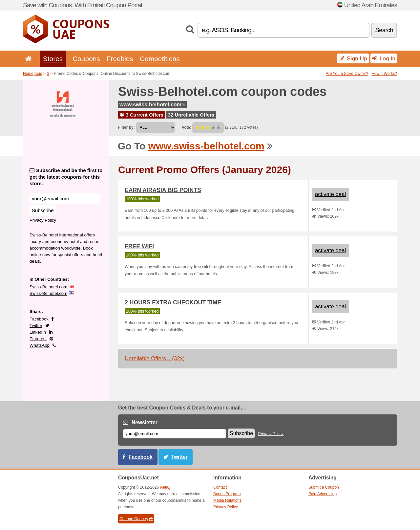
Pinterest (38, 339)
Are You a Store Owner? (347, 74)
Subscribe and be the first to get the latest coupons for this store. (66, 177)
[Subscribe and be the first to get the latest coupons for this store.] (65, 199)
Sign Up (353, 58)
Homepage (33, 74)
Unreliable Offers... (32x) (155, 358)
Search (384, 30)
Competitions (160, 59)
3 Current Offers (142, 115)
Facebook (39, 319)
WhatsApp (40, 345)
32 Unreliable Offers (191, 115)
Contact (220, 487)
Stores (53, 59)
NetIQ (165, 487)
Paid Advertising (323, 494)
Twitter (36, 326)
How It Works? (384, 74)
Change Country (136, 519)
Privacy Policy (43, 220)
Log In (384, 58)
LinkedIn (38, 332)
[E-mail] (175, 434)
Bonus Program (227, 494)
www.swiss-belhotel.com (152, 105)
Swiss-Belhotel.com (48, 287)
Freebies (120, 59)
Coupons (86, 59)
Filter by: (126, 127)
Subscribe (43, 210)
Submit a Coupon (324, 487)
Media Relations (227, 500)
